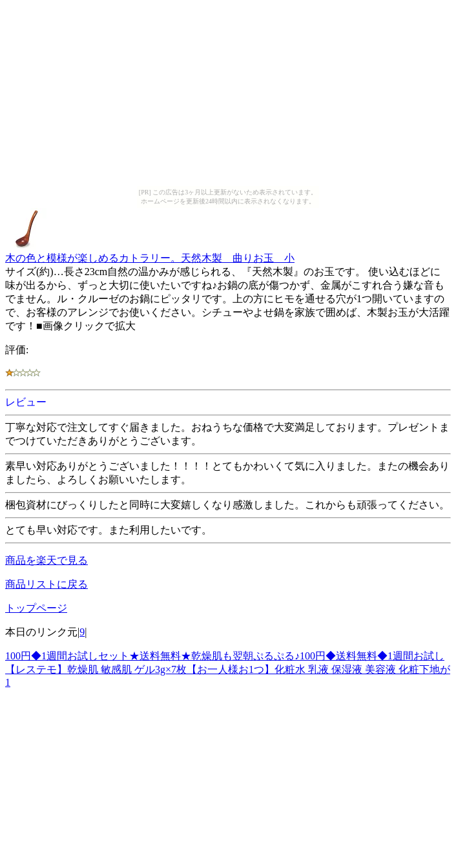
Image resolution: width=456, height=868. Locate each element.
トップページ (36, 608)
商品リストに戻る (47, 584)
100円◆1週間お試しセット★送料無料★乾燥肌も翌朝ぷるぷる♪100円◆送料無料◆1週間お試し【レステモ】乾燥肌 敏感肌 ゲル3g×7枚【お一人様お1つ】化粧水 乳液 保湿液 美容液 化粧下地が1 (228, 669)
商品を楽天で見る (47, 560)
